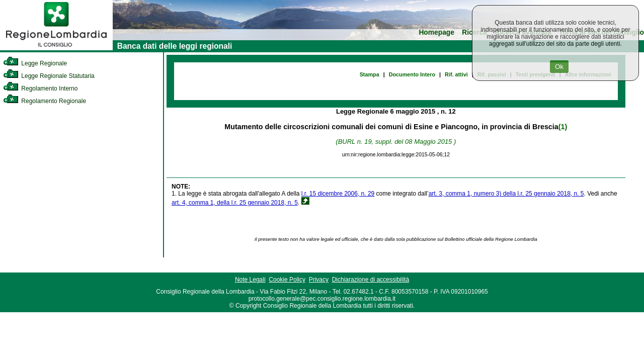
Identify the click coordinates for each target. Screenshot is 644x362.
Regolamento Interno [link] (40, 88)
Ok (559, 67)
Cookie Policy (287, 280)
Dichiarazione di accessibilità (371, 280)
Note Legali (250, 280)
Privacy (319, 280)
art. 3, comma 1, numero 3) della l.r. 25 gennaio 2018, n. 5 (506, 194)
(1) (563, 127)
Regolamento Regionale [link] (45, 101)
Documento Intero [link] (412, 74)
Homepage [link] (436, 32)
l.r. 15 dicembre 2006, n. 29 (338, 194)
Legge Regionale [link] (35, 63)
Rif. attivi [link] (456, 74)
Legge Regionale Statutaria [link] (49, 76)
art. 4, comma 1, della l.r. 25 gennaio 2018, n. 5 (235, 203)
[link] (56, 48)
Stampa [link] (370, 74)
